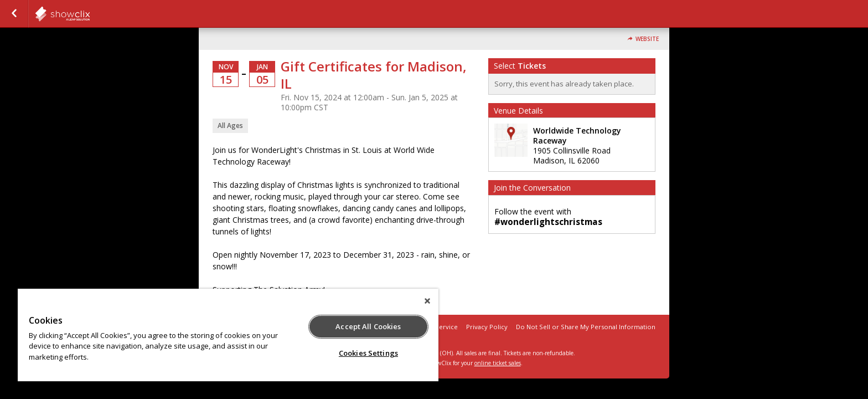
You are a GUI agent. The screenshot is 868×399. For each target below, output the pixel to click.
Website (647, 39)
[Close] (427, 301)
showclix (90, 14)
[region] (228, 335)
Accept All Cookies (368, 326)
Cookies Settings (368, 353)
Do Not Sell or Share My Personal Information (586, 327)
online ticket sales (498, 363)
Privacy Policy (487, 327)
